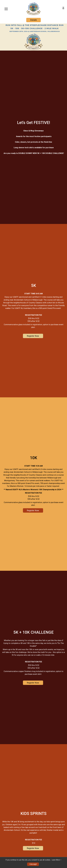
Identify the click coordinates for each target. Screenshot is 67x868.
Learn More (56, 860)
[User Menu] (63, 8)
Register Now (33, 336)
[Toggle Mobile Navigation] (6, 9)
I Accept (33, 864)
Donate (34, 20)
